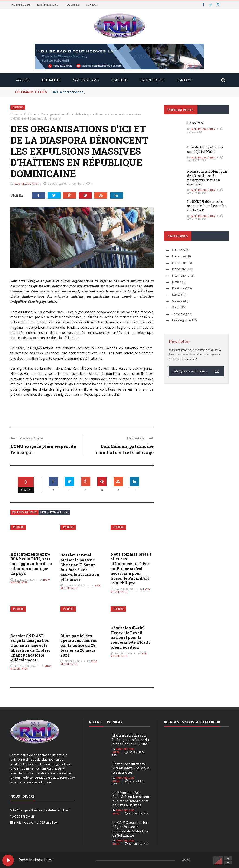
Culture (177, 250)
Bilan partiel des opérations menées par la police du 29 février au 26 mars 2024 (79, 645)
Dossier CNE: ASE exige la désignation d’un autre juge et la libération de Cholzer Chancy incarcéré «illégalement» (30, 648)
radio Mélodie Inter (26, 184)
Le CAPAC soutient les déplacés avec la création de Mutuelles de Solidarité (130, 829)
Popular (115, 722)
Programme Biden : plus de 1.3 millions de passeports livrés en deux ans (207, 178)
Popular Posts (181, 110)
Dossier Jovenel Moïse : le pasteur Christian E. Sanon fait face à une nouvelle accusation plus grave (80, 567)
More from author (54, 512)
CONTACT (184, 80)
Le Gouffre (196, 123)
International (181, 275)
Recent (96, 722)
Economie (179, 256)
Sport (176, 307)
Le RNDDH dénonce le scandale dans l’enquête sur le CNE (207, 206)
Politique (18, 107)
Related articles (25, 512)
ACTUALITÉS (51, 80)
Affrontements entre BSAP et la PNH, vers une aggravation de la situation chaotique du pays (31, 564)
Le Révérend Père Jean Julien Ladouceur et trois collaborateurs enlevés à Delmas (131, 799)
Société (177, 301)
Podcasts (72, 5)
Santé (176, 295)
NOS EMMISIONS (86, 80)
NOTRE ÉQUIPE (152, 80)
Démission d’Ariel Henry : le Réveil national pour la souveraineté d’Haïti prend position (130, 637)
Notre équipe (21, 5)
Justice (177, 282)
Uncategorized (182, 320)
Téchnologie (181, 314)
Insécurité (179, 269)
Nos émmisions (48, 5)
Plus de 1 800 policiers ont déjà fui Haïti (205, 149)
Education (179, 263)
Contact (92, 5)
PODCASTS (120, 80)
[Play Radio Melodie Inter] (8, 860)
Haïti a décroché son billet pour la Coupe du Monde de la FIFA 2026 (131, 739)
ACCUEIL (23, 80)
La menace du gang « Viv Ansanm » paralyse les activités (131, 768)
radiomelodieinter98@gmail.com (37, 822)
